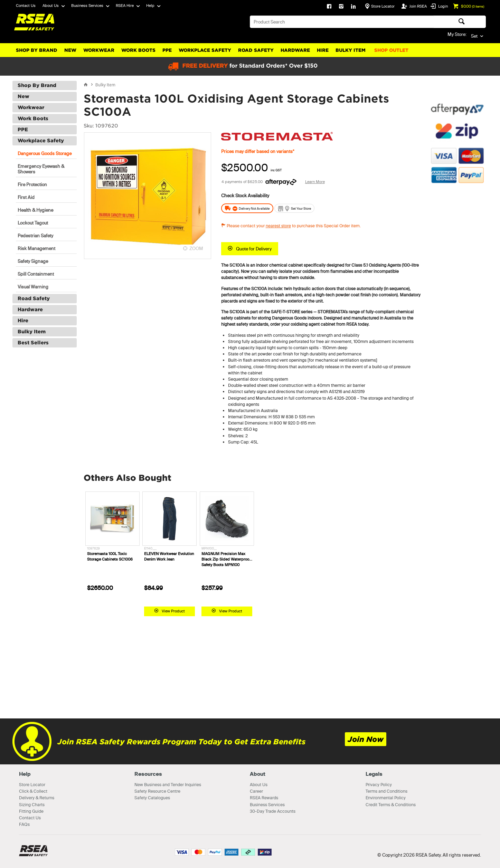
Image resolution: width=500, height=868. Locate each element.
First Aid (26, 197)
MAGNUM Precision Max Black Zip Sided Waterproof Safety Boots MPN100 (226, 559)
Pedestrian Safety (35, 236)
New (70, 50)
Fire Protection (32, 184)
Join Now (366, 739)
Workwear (99, 50)
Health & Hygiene (35, 210)
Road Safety (256, 50)
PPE (167, 50)
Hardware (295, 50)
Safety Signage (33, 261)
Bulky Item (351, 50)
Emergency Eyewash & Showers (41, 169)
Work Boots (138, 50)
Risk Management (36, 248)
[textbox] (342, 22)
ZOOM (196, 248)
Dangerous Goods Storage (45, 153)
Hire (323, 50)
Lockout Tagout (33, 223)
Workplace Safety (205, 50)
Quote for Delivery (254, 249)
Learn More (315, 182)
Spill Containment (36, 274)
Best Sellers (33, 343)
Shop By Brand (37, 50)
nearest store (278, 226)
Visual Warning (33, 287)
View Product (173, 611)
